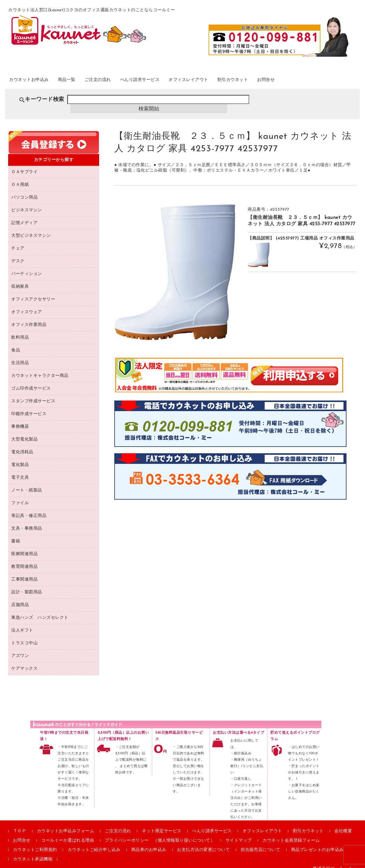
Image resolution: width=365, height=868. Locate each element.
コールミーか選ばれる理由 (68, 834)
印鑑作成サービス (29, 407)
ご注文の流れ (121, 82)
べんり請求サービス (172, 82)
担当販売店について (261, 843)
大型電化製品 (24, 432)
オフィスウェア (27, 305)
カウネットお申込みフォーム (66, 824)
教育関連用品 (24, 560)
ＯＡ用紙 (20, 178)
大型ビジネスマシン (31, 229)
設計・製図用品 (27, 585)
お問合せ (324, 82)
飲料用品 (20, 331)
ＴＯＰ (20, 824)
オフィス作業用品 (29, 318)
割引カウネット (284, 82)
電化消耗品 (22, 445)
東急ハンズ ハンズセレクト (40, 611)
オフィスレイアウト (230, 82)
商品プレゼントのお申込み (317, 843)
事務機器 (20, 420)
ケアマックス (24, 662)
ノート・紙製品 (27, 483)
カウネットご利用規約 (35, 843)
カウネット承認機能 (33, 852)
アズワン (20, 649)
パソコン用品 (24, 191)
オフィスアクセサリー (33, 292)
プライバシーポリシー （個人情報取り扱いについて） (160, 834)
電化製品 (20, 458)
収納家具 (20, 280)
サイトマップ (239, 834)
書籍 (16, 534)
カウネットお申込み (37, 82)
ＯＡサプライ (24, 165)
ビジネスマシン (27, 203)
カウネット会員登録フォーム (291, 834)
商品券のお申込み (149, 843)
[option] (175, 265)
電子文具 (20, 471)
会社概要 (343, 824)
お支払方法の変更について (203, 843)
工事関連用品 (24, 573)
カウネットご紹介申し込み (94, 843)
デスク (18, 254)
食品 (16, 343)
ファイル (20, 496)
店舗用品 (20, 598)
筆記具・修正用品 (29, 509)
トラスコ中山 (24, 636)
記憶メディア (24, 216)
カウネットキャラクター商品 (40, 369)
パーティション (27, 267)
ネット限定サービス (162, 824)
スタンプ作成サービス (33, 394)
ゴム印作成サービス (31, 382)
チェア (18, 241)
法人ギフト (22, 623)
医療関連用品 (24, 547)
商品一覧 (83, 82)
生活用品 (20, 356)
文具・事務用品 (27, 522)
